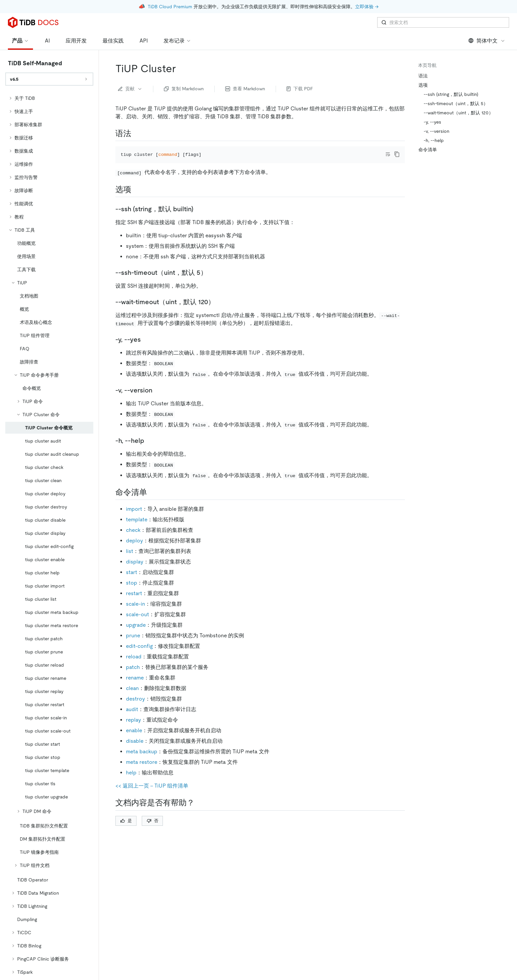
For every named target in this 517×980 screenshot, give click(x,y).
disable (135, 750)
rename (135, 687)
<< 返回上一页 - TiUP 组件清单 (152, 795)
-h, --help (434, 140)
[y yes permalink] (146, 348)
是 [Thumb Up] (126, 830)
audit (132, 719)
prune (133, 645)
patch (133, 676)
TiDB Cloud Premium (170, 7)
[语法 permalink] (137, 133)
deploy (135, 550)
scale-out (137, 624)
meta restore (142, 771)
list (130, 560)
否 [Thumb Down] (152, 830)
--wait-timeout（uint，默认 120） (458, 113)
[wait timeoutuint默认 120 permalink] (220, 311)
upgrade (136, 634)
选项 (423, 85)
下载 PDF (300, 89)
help (131, 782)
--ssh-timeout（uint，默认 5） (456, 103)
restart (134, 603)
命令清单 (428, 150)
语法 (423, 76)
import (134, 518)
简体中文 (487, 41)
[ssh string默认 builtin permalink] (199, 218)
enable (134, 740)
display (135, 571)
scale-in (136, 613)
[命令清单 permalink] (152, 501)
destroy (136, 708)
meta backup (142, 761)
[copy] (397, 154)
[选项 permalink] (137, 198)
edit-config (139, 655)
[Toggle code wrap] (388, 154)
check (133, 539)
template (137, 529)
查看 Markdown (245, 89)
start (132, 581)
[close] (504, 942)
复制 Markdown (184, 89)
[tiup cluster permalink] (181, 69)
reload (134, 666)
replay (134, 729)
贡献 (130, 89)
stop (132, 592)
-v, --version (437, 131)
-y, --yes (432, 122)
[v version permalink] (158, 399)
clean (132, 697)
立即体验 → (367, 7)
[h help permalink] (149, 450)
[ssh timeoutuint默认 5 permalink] (212, 281)
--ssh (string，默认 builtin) (451, 94)
